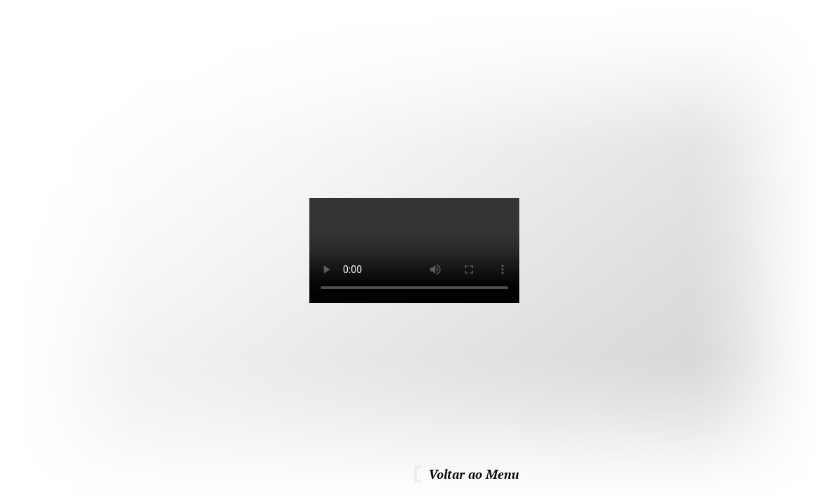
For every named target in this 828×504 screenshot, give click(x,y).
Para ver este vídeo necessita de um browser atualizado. (414, 251)
